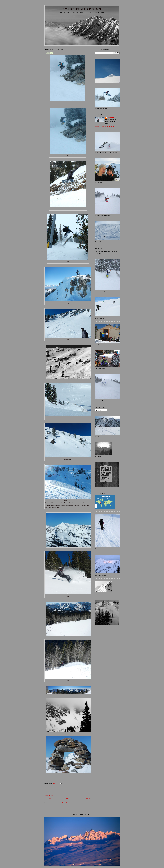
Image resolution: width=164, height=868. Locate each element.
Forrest (111, 118)
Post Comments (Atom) (60, 803)
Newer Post (48, 798)
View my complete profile (104, 126)
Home (68, 798)
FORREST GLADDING (82, 9)
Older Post (88, 798)
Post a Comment (49, 795)
